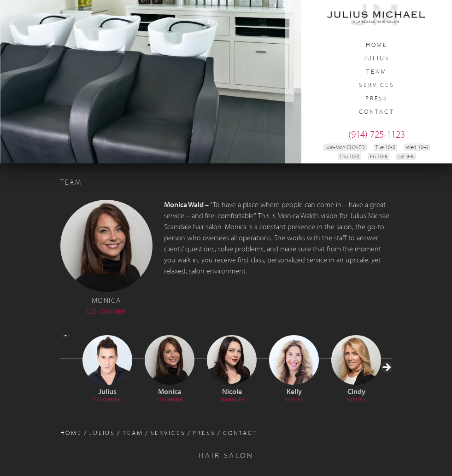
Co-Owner (107, 400)
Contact (376, 112)
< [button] (66, 361)
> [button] (386, 396)
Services (376, 85)
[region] (151, 82)
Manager (232, 400)
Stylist (294, 400)
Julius (376, 59)
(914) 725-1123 (377, 135)
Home (377, 45)
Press (377, 99)
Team (377, 72)
